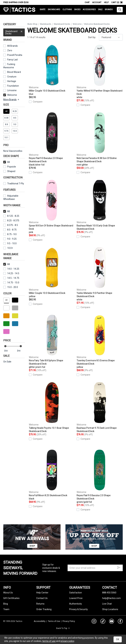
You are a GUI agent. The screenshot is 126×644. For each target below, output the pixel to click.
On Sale (7, 362)
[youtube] (112, 622)
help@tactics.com (111, 598)
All (7, 162)
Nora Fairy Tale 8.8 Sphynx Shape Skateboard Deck (52, 342)
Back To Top (63, 628)
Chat (87, 2)
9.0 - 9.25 (10, 239)
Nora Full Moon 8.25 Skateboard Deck (52, 475)
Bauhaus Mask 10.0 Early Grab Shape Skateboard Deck (100, 205)
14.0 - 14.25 (11, 269)
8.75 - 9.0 (10, 234)
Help (106, 2)
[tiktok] (103, 622)
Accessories (89, 9)
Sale (100, 9)
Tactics (19, 10)
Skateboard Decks (14, 32)
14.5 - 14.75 (11, 278)
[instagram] (94, 622)
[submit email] (119, 567)
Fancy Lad (12, 60)
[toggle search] (120, 10)
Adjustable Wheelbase (11, 197)
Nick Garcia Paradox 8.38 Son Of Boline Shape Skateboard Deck (100, 139)
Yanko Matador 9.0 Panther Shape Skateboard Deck (100, 274)
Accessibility (40, 621)
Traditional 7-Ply (16, 184)
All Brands (12, 46)
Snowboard (54, 9)
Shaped (11, 171)
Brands (109, 9)
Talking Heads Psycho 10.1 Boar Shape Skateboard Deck (52, 407)
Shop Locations (110, 609)
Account (97, 2)
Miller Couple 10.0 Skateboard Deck (52, 70)
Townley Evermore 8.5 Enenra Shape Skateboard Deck (100, 342)
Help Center (42, 593)
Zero (10, 50)
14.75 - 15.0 (11, 283)
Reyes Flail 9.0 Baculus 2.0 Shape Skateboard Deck (52, 139)
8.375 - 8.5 (11, 225)
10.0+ (8, 248)
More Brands (11, 100)
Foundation (13, 86)
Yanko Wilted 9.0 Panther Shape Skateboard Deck (100, 72)
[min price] (8, 351)
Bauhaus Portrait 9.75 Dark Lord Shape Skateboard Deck (100, 407)
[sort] (111, 37)
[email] (95, 568)
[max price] (21, 351)
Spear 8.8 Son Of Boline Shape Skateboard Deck (52, 207)
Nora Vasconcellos (13, 151)
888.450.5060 (109, 593)
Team (6, 609)
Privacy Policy (69, 621)
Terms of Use (54, 621)
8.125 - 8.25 (11, 216)
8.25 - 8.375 (11, 221)
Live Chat (107, 604)
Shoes (77, 9)
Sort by (92, 37)
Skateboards (46, 24)
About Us (8, 593)
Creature (12, 77)
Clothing (67, 9)
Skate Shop (32, 24)
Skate (43, 9)
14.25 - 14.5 (11, 273)
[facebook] (120, 622)
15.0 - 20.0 (11, 287)
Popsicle (12, 167)
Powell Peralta (15, 55)
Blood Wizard (14, 72)
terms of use (49, 641)
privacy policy (67, 641)
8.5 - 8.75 (10, 230)
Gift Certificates (11, 598)
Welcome (10, 95)
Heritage (12, 81)
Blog (6, 604)
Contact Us (42, 598)
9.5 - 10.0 (10, 243)
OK (118, 639)
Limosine (12, 90)
